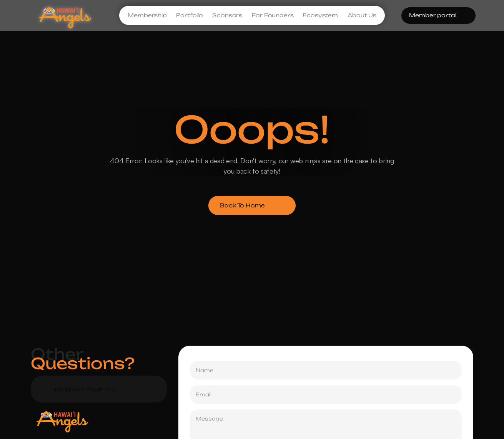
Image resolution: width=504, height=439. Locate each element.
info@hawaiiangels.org (84, 389)
